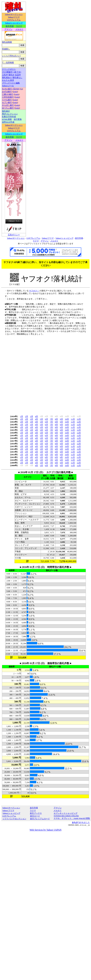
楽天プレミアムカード (40, 819)
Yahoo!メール (8, 86)
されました (81, 822)
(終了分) (17, 72)
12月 (79, 419)
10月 (67, 419)
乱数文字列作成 (9, 117)
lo (21, 89)
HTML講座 (7, 119)
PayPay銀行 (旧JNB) (11, 89)
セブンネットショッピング (65, 813)
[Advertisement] (45, 374)
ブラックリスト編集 (11, 83)
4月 (37, 416)
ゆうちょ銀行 (8, 108)
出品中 (18, 75)
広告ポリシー (14, 235)
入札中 (5, 75)
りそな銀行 (7, 100)
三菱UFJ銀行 (8, 94)
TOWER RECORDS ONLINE (66, 816)
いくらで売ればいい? (11, 56)
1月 (22, 416)
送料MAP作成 (8, 122)
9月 (61, 419)
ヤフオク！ (34, 291)
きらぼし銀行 (8, 105)
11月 (73, 419)
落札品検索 (7, 42)
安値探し (6, 49)
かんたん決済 (8, 80)
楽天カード (35, 816)
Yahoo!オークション (14, 14)
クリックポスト (9, 69)
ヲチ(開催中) (8, 72)
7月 (52, 419)
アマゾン (8, 29)
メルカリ (19, 29)
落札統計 (6, 111)
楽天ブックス (36, 813)
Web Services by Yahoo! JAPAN (45, 830)
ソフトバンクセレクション (14, 819)
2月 (27, 416)
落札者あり (7, 77)
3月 (32, 416)
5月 (41, 419)
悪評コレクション (10, 114)
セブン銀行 (7, 102)
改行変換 (18, 119)
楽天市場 (10, 26)
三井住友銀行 (8, 97)
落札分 (11, 75)
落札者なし (17, 77)
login (15, 92)
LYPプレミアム (14, 20)
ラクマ (19, 26)
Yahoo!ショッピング (14, 23)
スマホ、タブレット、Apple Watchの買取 (72, 818)
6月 (46, 419)
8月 (56, 419)
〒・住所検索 (8, 62)
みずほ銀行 (7, 92)
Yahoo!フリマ (14, 17)
